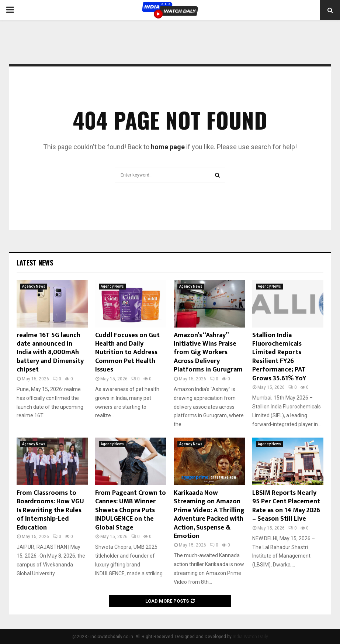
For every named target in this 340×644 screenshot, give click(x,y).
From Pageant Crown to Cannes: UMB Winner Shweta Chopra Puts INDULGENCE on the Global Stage (131, 510)
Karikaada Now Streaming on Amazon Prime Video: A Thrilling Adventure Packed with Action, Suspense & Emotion (209, 515)
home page (168, 147)
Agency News (34, 286)
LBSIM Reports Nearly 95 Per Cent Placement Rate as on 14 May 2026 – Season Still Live (286, 506)
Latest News (35, 263)
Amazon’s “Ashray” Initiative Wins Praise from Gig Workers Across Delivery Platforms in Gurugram (208, 353)
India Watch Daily (250, 637)
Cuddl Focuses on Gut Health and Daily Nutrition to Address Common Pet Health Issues (127, 353)
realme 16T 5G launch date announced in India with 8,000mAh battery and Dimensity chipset (50, 353)
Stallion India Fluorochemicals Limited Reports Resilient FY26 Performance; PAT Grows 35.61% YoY (279, 357)
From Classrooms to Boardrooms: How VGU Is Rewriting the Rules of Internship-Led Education (50, 510)
